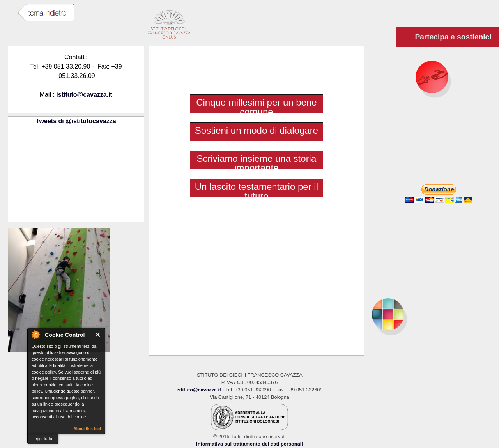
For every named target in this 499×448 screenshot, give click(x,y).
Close (98, 335)
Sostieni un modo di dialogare (257, 131)
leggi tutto (43, 439)
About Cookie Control (35, 335)
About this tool (87, 429)
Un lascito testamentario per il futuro (257, 191)
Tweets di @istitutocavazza (76, 121)
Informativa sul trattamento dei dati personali (249, 444)
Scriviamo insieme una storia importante (257, 163)
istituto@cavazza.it (84, 95)
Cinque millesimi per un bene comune (257, 107)
